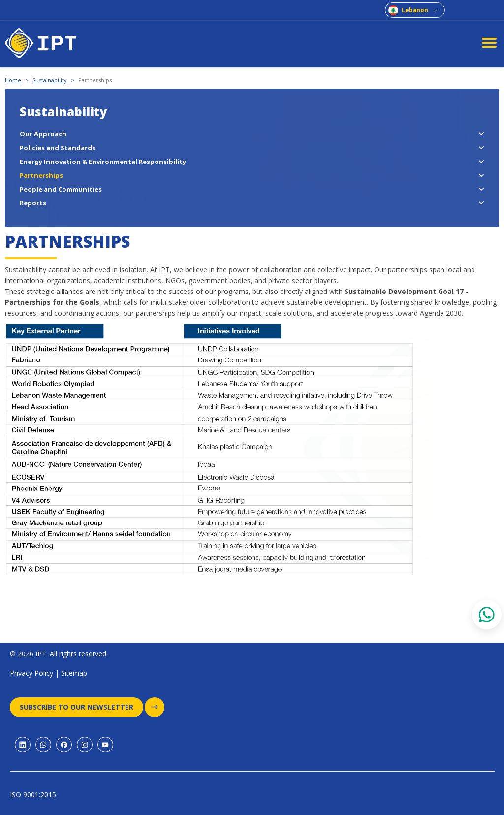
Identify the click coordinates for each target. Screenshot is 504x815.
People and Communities (61, 189)
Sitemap (74, 673)
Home (13, 80)
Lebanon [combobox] (415, 10)
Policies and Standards (58, 148)
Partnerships (95, 80)
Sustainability (50, 80)
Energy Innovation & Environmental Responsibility (103, 162)
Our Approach (43, 134)
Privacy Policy (31, 673)
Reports (33, 203)
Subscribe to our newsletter (81, 707)
